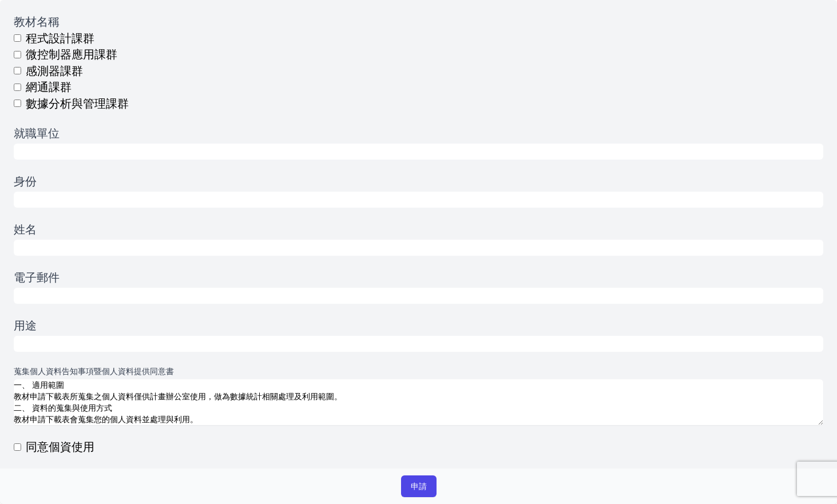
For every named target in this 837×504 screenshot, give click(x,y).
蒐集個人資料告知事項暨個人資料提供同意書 (94, 371)
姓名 (25, 229)
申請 (419, 486)
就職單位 (37, 133)
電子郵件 (37, 277)
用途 (25, 325)
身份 (25, 181)
